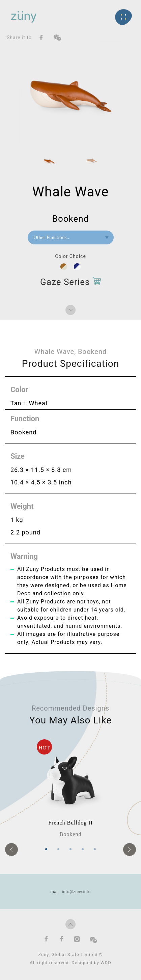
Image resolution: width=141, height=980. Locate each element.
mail (54, 892)
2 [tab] (58, 849)
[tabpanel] (70, 789)
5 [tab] (95, 849)
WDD (106, 963)
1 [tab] (46, 849)
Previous (11, 850)
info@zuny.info (76, 892)
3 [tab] (70, 849)
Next (130, 850)
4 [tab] (83, 849)
